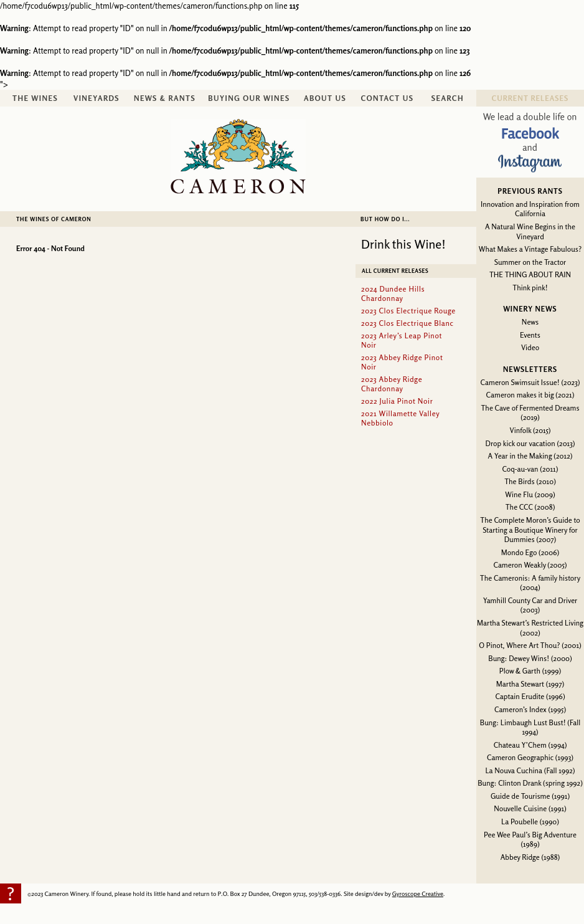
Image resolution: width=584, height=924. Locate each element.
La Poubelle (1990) (530, 822)
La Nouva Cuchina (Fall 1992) (530, 770)
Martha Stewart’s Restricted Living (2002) (530, 628)
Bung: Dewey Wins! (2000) (530, 658)
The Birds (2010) (530, 481)
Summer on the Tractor (530, 262)
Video (530, 347)
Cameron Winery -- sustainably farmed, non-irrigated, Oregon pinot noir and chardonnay (238, 156)
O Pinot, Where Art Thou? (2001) (530, 645)
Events (530, 335)
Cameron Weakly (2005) (530, 565)
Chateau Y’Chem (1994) (530, 745)
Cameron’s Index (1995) (530, 709)
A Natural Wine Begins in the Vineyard (530, 231)
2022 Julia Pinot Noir (397, 401)
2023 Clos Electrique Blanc (407, 323)
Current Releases (530, 98)
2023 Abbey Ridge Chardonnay (392, 384)
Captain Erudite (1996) (530, 696)
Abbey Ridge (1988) (530, 857)
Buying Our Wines (249, 98)
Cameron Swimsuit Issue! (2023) (530, 382)
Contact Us (388, 98)
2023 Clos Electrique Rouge (408, 311)
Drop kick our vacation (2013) (530, 443)
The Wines (35, 98)
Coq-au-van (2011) (530, 469)
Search (448, 98)
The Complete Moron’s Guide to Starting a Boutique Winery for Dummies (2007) (530, 530)
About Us (325, 98)
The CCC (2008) (530, 507)
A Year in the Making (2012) (530, 456)
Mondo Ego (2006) (530, 552)
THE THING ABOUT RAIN (530, 274)
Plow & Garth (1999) (530, 671)
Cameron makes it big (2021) (530, 395)
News (530, 322)
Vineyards (97, 98)
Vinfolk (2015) (530, 430)
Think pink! (530, 288)
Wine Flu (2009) (530, 494)
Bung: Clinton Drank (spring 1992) (530, 783)
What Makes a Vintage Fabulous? (530, 249)
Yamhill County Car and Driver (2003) (530, 605)
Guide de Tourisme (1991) (530, 796)
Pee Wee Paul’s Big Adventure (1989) (530, 840)
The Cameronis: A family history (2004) (530, 583)
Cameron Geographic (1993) (530, 757)
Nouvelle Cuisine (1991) (530, 808)
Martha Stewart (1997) (530, 684)
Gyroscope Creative (418, 893)
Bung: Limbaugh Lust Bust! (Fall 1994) (530, 727)
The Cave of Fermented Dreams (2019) (530, 413)
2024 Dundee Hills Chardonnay (393, 293)
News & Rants (165, 98)
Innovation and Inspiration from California (530, 209)
